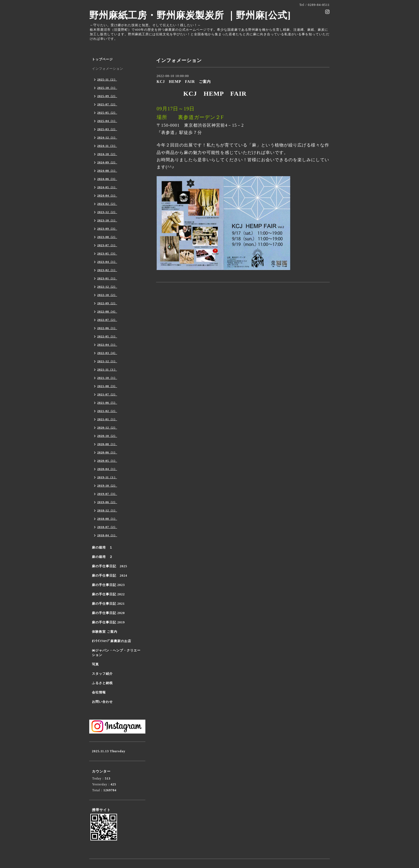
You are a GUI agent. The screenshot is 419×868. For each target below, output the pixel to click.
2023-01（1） (107, 278)
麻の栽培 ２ (102, 557)
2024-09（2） (107, 162)
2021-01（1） (107, 419)
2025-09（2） (107, 96)
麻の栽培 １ (102, 547)
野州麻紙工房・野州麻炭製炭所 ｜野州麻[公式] (190, 15)
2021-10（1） (107, 378)
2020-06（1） (107, 452)
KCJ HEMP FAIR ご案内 (184, 82)
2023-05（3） (107, 253)
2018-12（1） (107, 510)
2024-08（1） (107, 171)
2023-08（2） (107, 237)
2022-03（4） (107, 353)
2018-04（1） (107, 535)
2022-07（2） (107, 320)
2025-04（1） (107, 121)
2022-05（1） (107, 336)
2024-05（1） (107, 187)
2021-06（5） (107, 403)
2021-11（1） (107, 369)
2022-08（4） (107, 311)
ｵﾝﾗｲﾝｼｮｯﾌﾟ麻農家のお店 (112, 641)
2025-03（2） (107, 129)
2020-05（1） (107, 461)
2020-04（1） (107, 469)
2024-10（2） (107, 154)
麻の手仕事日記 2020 (108, 613)
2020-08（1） (107, 444)
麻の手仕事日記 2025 (110, 566)
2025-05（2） (107, 113)
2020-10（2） (107, 436)
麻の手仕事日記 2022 (108, 594)
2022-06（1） (107, 328)
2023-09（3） (107, 229)
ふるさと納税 (102, 683)
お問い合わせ (102, 702)
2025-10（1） (107, 88)
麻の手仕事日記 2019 (108, 622)
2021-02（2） (107, 411)
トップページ (102, 59)
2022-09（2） (107, 303)
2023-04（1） (107, 262)
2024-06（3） (107, 179)
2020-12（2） (107, 427)
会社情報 (99, 692)
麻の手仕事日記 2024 (110, 576)
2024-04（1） (107, 195)
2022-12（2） (107, 287)
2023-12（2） (107, 212)
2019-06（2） (107, 502)
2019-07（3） (107, 494)
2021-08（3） (107, 386)
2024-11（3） (107, 146)
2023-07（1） (107, 245)
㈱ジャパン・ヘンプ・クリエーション (116, 653)
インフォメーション (108, 69)
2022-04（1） (107, 345)
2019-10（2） (107, 485)
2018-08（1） (107, 519)
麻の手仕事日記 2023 (108, 585)
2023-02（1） (107, 270)
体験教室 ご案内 (105, 632)
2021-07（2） (107, 394)
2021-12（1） (107, 361)
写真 (95, 664)
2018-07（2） (107, 527)
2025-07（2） (107, 104)
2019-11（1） (107, 477)
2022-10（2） (107, 295)
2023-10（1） (107, 220)
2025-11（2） (107, 79)
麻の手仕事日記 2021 (108, 604)
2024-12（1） (107, 137)
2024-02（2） (107, 204)
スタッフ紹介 (102, 674)
